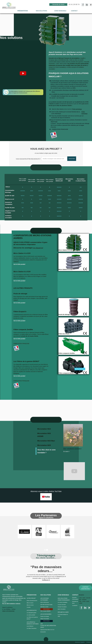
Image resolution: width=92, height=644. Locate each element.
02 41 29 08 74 (74, 4)
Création (89, 642)
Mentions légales (80, 642)
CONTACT (74, 11)
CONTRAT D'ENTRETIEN (85, 588)
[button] (41, 12)
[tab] (47, 429)
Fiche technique (77, 109)
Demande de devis (58, 4)
